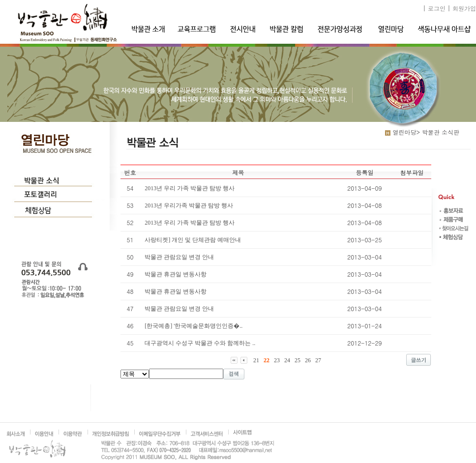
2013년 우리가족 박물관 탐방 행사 (189, 205)
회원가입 (464, 8)
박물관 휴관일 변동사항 (176, 274)
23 (277, 360)
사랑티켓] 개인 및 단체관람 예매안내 (193, 240)
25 (297, 360)
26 (308, 360)
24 (287, 360)
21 (256, 360)
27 (318, 360)
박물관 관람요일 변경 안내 (179, 257)
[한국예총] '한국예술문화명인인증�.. (193, 326)
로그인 (437, 8)
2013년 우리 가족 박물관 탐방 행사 (190, 188)
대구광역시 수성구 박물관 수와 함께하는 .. (200, 343)
